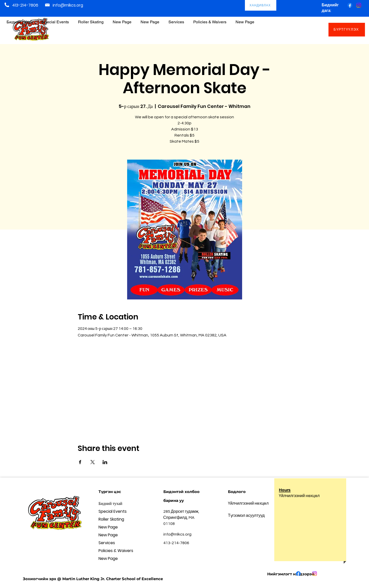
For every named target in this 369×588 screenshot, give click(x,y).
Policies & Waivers (116, 551)
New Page (108, 527)
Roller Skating (111, 519)
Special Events (113, 511)
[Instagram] (359, 5)
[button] (210, 20)
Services (107, 543)
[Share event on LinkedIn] (105, 462)
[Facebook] (350, 5)
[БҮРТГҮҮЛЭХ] (347, 30)
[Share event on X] (93, 462)
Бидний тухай (110, 504)
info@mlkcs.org (68, 5)
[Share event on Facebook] (80, 462)
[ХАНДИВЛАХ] (261, 5)
